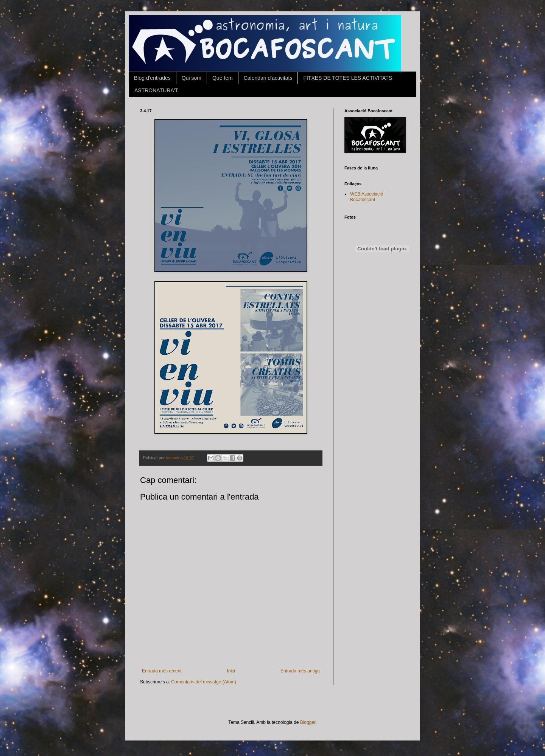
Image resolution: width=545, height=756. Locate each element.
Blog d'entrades (152, 78)
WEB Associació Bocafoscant (367, 197)
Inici (231, 671)
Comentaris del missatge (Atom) (203, 682)
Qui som (192, 78)
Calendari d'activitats (268, 78)
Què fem (223, 78)
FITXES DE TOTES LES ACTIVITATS (348, 78)
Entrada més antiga (300, 671)
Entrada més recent (162, 671)
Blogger (308, 722)
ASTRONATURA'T (156, 90)
